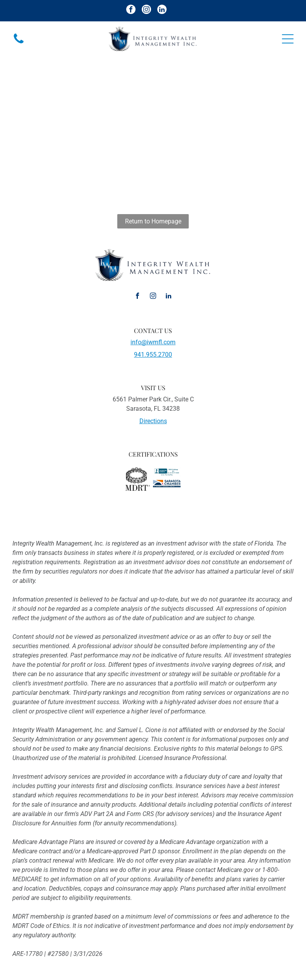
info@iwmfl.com (153, 342)
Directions (153, 421)
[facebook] (131, 10)
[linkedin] (162, 10)
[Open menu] (288, 39)
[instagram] (146, 10)
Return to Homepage (153, 221)
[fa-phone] (19, 43)
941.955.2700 (153, 355)
